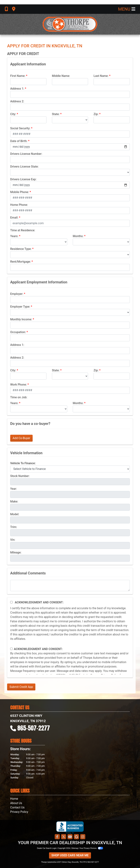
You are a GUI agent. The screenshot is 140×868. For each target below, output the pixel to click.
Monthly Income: (21, 319)
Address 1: (17, 89)
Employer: (17, 294)
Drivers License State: (24, 167)
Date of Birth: (19, 141)
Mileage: (16, 552)
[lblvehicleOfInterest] (70, 469)
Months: (78, 236)
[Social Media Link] (83, 837)
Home (14, 799)
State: (56, 114)
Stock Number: (20, 476)
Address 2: (17, 101)
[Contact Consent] (11, 649)
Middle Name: (61, 76)
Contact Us (17, 807)
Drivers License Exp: (23, 179)
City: (13, 114)
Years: (14, 236)
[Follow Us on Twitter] (64, 837)
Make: (14, 501)
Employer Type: (20, 307)
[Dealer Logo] (70, 24)
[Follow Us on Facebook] (57, 837)
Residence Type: (21, 249)
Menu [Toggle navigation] (127, 9)
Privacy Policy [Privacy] (19, 812)
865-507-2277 (34, 728)
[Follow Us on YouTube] (70, 837)
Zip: (96, 114)
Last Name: (101, 76)
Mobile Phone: (20, 192)
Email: (14, 218)
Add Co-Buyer (21, 438)
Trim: (14, 527)
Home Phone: (19, 205)
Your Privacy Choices (91, 848)
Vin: (13, 540)
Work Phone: (19, 385)
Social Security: (20, 128)
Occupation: (18, 332)
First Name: (18, 76)
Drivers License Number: (26, 154)
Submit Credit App (21, 687)
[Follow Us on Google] (76, 837)
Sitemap (75, 848)
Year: (13, 489)
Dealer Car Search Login (47, 848)
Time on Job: (19, 397)
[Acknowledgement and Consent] (11, 602)
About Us (16, 803)
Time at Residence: (23, 230)
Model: (15, 514)
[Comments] (70, 586)
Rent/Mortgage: (21, 262)
